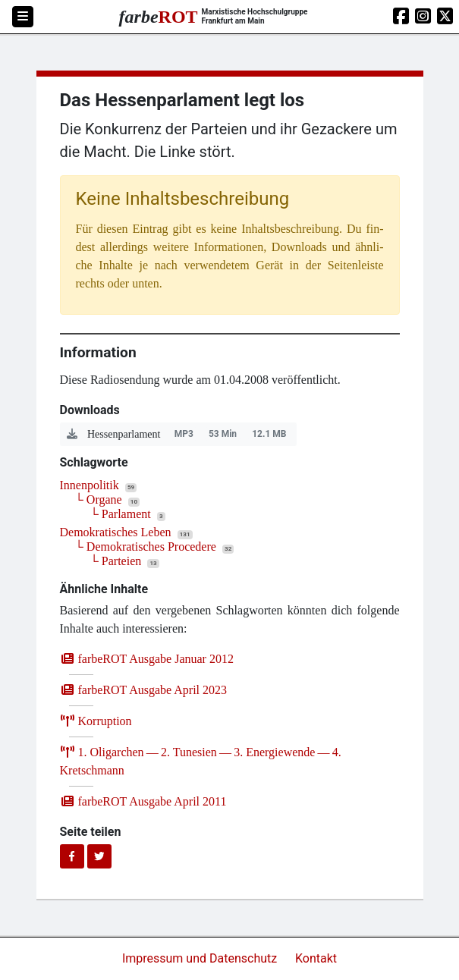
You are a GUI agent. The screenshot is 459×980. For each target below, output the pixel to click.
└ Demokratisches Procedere (146, 547)
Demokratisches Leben (116, 532)
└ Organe (99, 499)
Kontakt (316, 958)
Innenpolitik (90, 485)
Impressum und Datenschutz (201, 958)
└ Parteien (116, 561)
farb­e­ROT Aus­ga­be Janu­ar (147, 659)
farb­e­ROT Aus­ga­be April (144, 690)
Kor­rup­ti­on (96, 721)
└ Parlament (121, 514)
